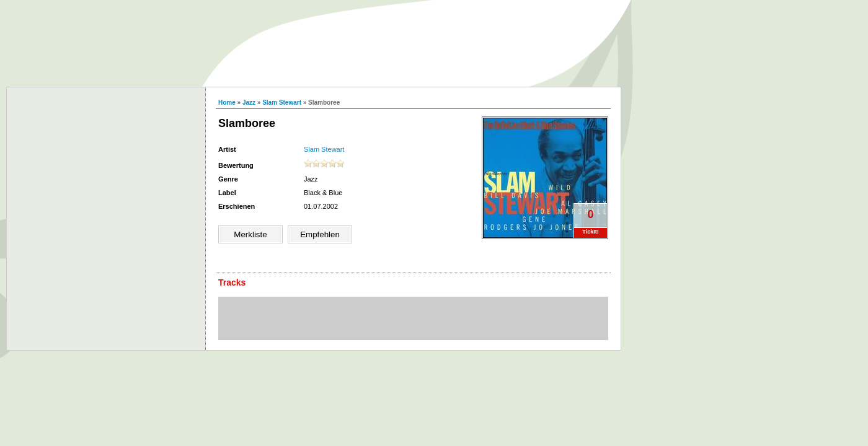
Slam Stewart (282, 103)
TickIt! (590, 232)
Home (227, 103)
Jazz (249, 103)
